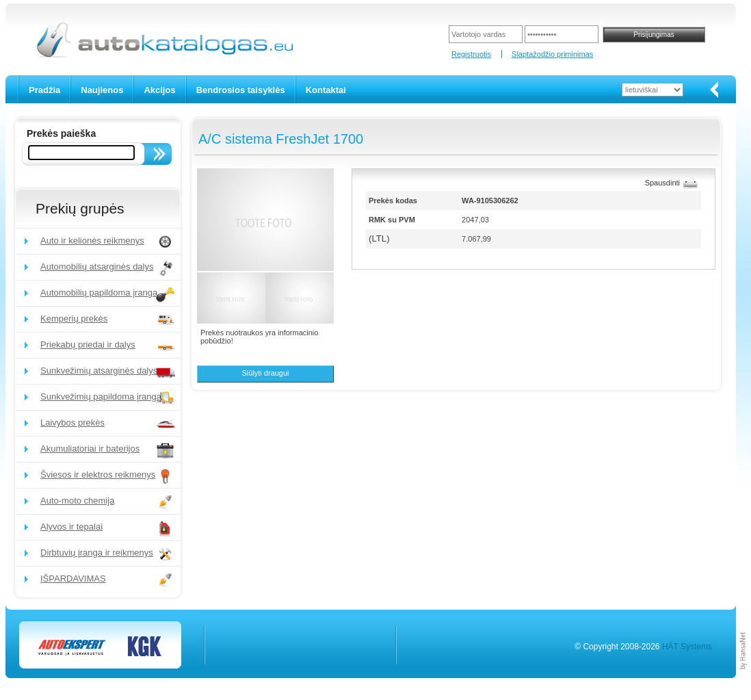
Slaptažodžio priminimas (552, 54)
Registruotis (471, 54)
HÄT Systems (687, 647)
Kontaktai (326, 90)
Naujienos (102, 90)
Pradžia (44, 90)
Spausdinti (662, 183)
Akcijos (159, 90)
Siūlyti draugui (265, 373)
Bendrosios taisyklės (241, 90)
